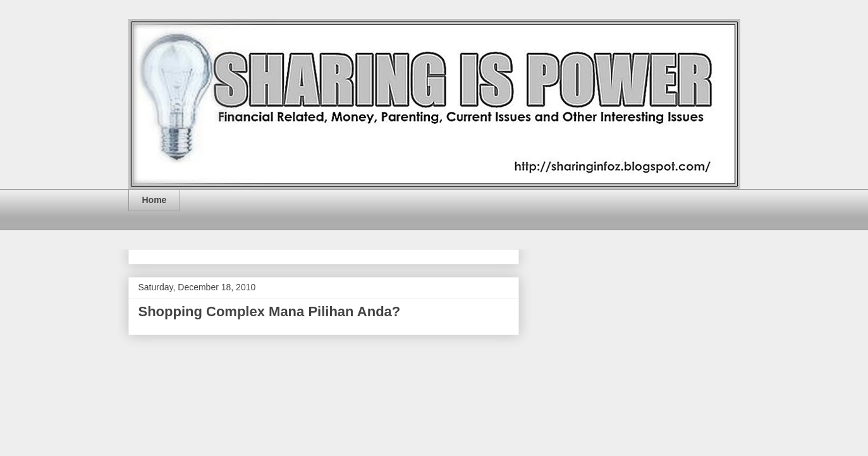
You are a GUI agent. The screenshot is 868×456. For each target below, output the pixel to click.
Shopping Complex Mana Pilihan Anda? (270, 311)
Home (155, 200)
